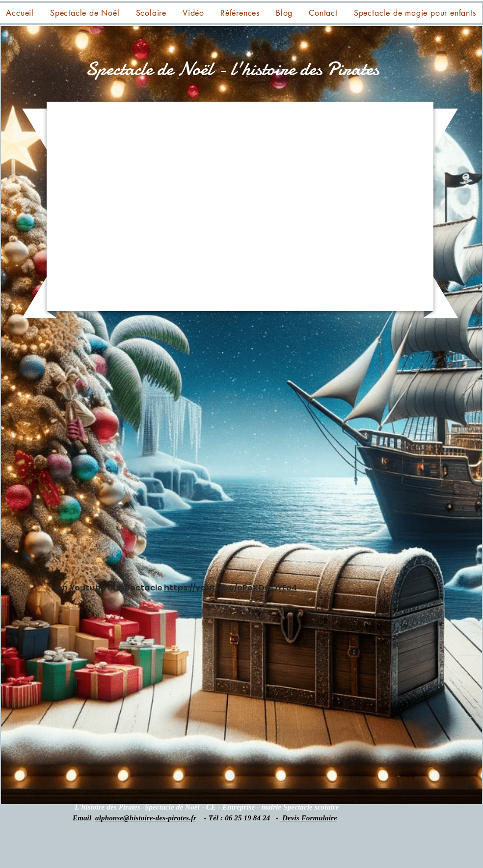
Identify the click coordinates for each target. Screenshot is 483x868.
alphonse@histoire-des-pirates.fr (146, 818)
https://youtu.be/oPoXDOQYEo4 (230, 588)
